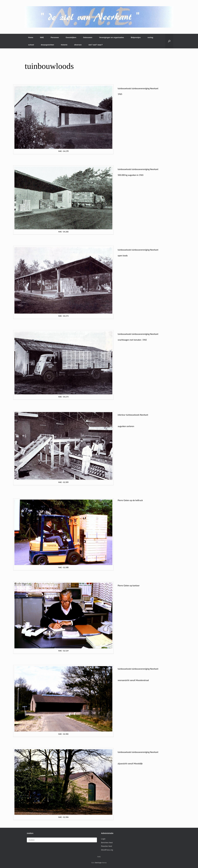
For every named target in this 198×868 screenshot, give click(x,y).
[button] (169, 41)
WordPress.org (107, 850)
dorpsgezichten (47, 45)
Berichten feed (107, 843)
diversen (78, 45)
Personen (55, 37)
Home (31, 37)
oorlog (150, 37)
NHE (42, 37)
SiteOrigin (98, 863)
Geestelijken (71, 37)
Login (103, 839)
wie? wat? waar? (95, 45)
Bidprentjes (136, 37)
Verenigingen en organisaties (112, 37)
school (31, 45)
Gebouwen (88, 37)
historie (64, 45)
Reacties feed (107, 846)
